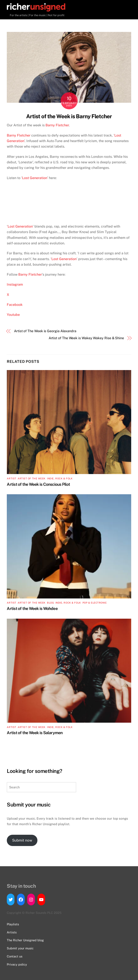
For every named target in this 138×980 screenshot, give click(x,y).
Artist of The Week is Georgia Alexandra (45, 331)
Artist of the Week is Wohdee (32, 608)
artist (11, 479)
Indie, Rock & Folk (60, 479)
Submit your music (20, 948)
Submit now (22, 840)
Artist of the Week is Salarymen (35, 733)
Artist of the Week (32, 479)
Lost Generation (35, 178)
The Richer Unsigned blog (25, 940)
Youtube (13, 315)
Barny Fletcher (57, 125)
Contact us (15, 956)
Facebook (15, 305)
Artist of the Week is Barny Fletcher (69, 116)
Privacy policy (17, 964)
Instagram (15, 284)
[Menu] (127, 8)
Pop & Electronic (95, 603)
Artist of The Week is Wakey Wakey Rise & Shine (86, 338)
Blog (50, 603)
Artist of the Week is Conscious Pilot (38, 484)
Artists (12, 932)
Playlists (13, 924)
